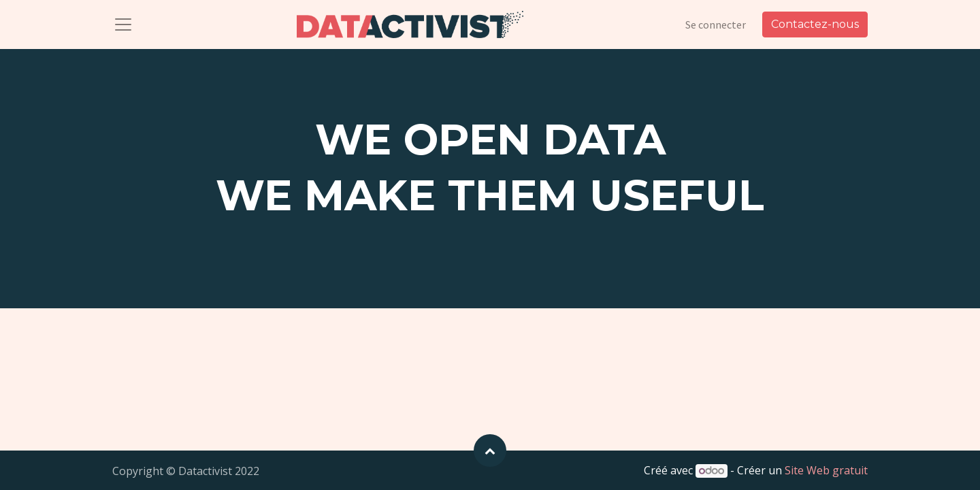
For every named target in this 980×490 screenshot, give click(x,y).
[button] (490, 451)
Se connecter (716, 24)
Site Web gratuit (826, 470)
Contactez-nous (815, 24)
